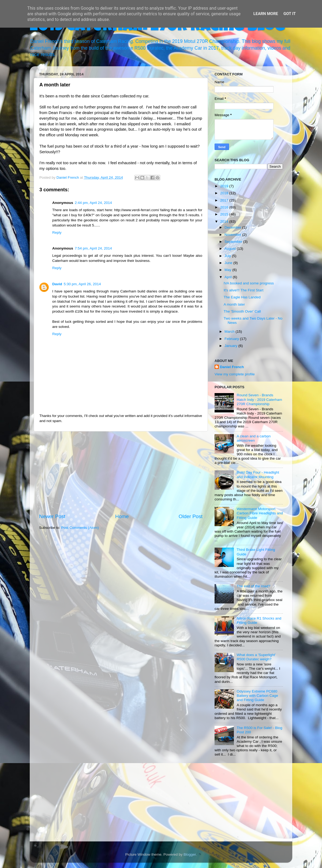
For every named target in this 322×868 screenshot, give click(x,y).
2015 (225, 214)
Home (122, 516)
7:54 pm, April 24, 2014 (93, 248)
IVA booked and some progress (249, 283)
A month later (234, 304)
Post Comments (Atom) (80, 528)
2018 (225, 193)
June (229, 263)
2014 (225, 221)
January (231, 346)
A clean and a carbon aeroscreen (254, 438)
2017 (225, 200)
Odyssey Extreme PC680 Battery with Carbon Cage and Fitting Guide (257, 696)
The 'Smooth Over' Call (242, 311)
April (229, 277)
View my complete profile (235, 374)
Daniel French (232, 367)
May (228, 270)
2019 (225, 186)
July (228, 256)
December (233, 227)
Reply (57, 232)
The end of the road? (253, 586)
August (231, 249)
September (234, 242)
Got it (290, 14)
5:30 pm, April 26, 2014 (82, 284)
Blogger (190, 854)
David (57, 284)
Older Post (191, 516)
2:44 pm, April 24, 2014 (93, 203)
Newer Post (52, 516)
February (232, 339)
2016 (225, 207)
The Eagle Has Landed (242, 297)
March (230, 332)
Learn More (266, 14)
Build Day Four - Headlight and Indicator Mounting (258, 475)
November (233, 235)
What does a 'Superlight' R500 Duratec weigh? (256, 657)
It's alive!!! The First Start (244, 290)
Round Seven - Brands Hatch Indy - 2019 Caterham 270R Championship (259, 399)
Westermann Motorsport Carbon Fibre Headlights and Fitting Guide (260, 513)
